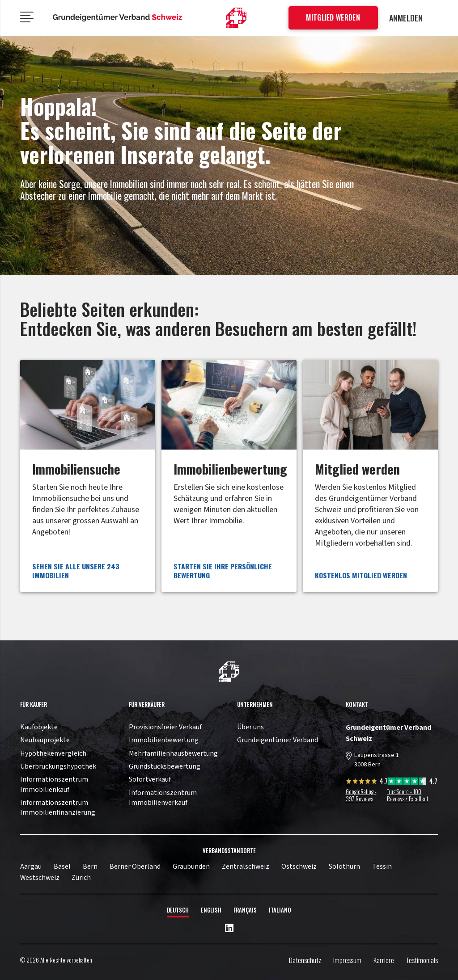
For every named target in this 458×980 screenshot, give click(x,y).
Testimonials (422, 960)
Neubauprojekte (45, 740)
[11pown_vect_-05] (118, 18)
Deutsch (178, 910)
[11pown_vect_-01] (236, 18)
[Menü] (27, 18)
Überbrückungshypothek (58, 766)
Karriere (384, 960)
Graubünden (191, 866)
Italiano (280, 910)
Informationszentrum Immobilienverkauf (163, 798)
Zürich (81, 878)
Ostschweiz (299, 866)
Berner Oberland (135, 866)
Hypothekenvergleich (53, 753)
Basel (62, 866)
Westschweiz (40, 878)
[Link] (88, 476)
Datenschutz (305, 960)
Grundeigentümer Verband (278, 740)
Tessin (382, 866)
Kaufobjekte (39, 727)
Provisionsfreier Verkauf (165, 727)
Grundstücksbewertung (165, 766)
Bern (90, 866)
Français (245, 910)
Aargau (31, 866)
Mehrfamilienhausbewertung (173, 753)
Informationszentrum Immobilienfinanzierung (58, 808)
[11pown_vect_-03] (229, 672)
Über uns (250, 727)
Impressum (347, 960)
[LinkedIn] (229, 929)
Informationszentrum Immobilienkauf (54, 784)
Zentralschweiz (246, 866)
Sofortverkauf (150, 779)
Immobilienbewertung (164, 740)
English (211, 910)
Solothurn (344, 866)
